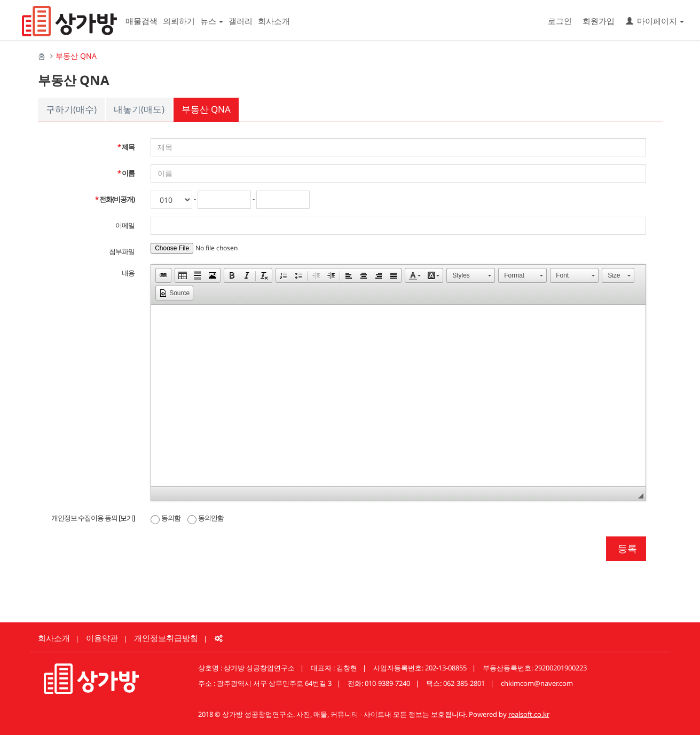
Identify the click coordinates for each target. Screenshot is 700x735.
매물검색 (141, 21)
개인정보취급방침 (166, 638)
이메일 (125, 225)
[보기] (127, 518)
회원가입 (599, 21)
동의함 (166, 518)
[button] (163, 275)
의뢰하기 (179, 21)
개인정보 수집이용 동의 (93, 518)
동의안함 (206, 518)
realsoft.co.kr (529, 714)
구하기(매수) (71, 109)
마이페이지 (655, 21)
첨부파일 (122, 251)
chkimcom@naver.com (537, 683)
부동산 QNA (206, 109)
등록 (626, 548)
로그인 (560, 21)
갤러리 (241, 21)
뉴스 (212, 21)
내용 (128, 273)
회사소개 (274, 21)
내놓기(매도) (139, 109)
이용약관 (102, 638)
